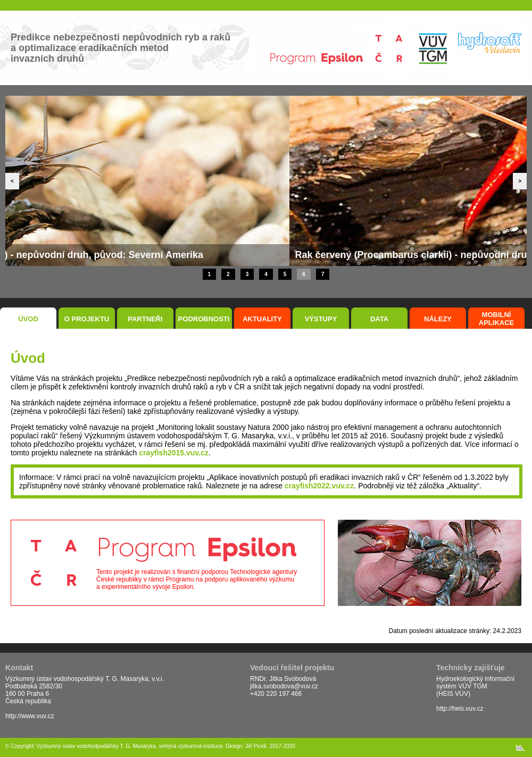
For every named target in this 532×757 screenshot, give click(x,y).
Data (379, 319)
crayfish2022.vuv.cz (319, 486)
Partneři (145, 319)
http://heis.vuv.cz (460, 709)
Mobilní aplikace (496, 319)
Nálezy (438, 319)
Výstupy (321, 319)
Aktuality (262, 319)
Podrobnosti (204, 319)
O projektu (87, 319)
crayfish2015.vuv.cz (174, 453)
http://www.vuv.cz (30, 716)
